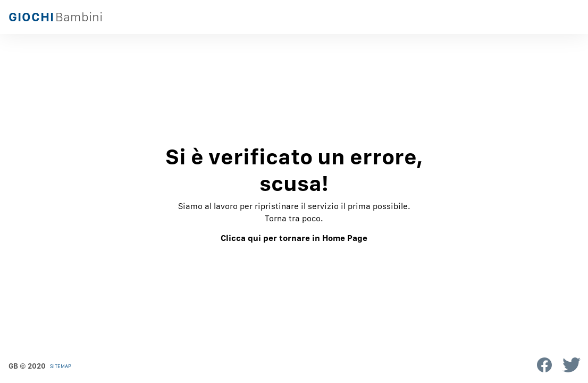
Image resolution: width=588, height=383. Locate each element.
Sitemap (61, 366)
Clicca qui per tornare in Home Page (294, 238)
